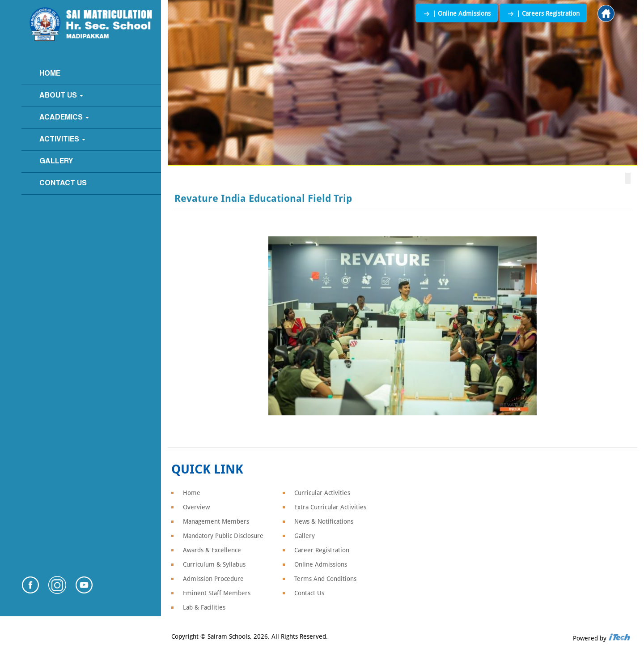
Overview (196, 507)
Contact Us (63, 184)
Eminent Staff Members (217, 593)
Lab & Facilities (204, 607)
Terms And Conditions (325, 579)
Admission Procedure (213, 579)
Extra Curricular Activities (330, 507)
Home (50, 74)
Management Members (216, 521)
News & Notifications (324, 521)
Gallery (56, 162)
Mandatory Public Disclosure (223, 536)
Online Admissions (321, 564)
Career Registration (322, 550)
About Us (61, 96)
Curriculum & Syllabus (214, 564)
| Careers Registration (543, 13)
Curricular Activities (322, 493)
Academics (64, 118)
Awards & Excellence (212, 550)
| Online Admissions (457, 13)
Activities (62, 140)
